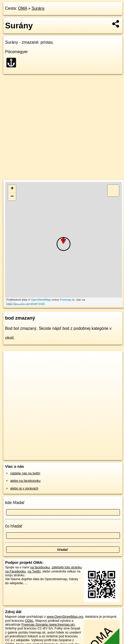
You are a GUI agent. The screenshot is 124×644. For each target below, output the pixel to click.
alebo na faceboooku (25, 481)
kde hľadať (15, 503)
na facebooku (40, 567)
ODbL (29, 621)
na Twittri (34, 571)
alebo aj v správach (24, 488)
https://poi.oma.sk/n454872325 (26, 304)
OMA (23, 8)
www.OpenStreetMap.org (65, 617)
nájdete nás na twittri (25, 473)
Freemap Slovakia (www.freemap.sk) (48, 624)
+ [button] (12, 189)
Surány (38, 8)
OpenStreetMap (41, 300)
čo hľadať (14, 526)
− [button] (12, 197)
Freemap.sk (67, 300)
